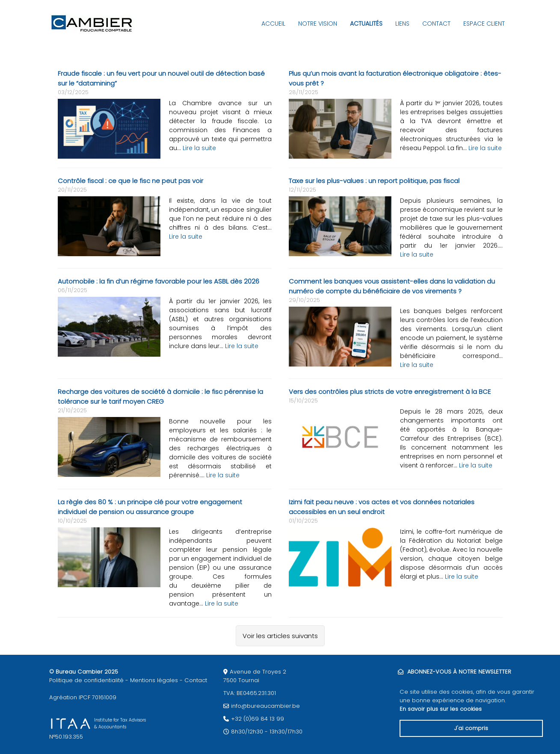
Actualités (366, 24)
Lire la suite (199, 148)
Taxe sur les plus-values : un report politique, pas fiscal (374, 181)
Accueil (273, 24)
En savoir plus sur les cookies (441, 709)
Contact (436, 24)
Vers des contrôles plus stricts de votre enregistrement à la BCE (390, 392)
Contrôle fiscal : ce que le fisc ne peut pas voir (130, 181)
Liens (402, 24)
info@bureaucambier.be (265, 706)
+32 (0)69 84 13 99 (258, 719)
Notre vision (318, 24)
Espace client (484, 24)
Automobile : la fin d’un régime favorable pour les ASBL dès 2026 (159, 281)
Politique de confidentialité (86, 680)
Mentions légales (154, 680)
